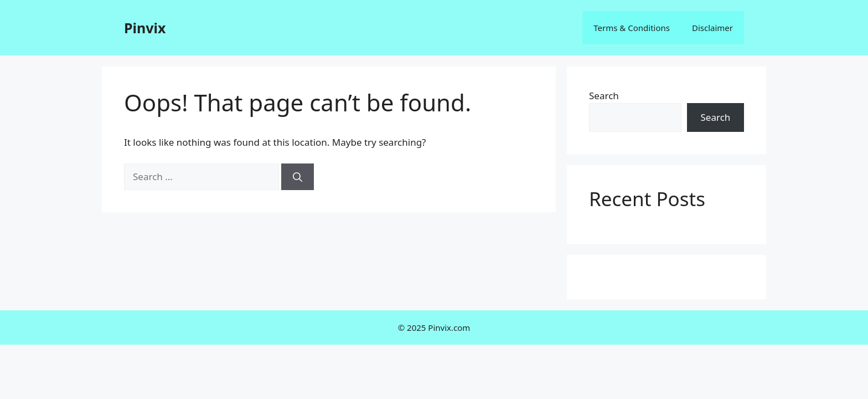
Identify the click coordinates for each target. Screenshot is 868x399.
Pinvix (145, 28)
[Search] (298, 177)
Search (604, 96)
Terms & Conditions (632, 28)
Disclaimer (712, 28)
